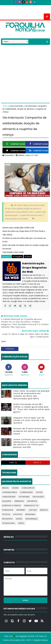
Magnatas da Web (27, 636)
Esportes (32, 501)
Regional (30, 514)
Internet (21, 510)
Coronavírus (10, 492)
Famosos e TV (31, 506)
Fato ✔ (38, 463)
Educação (38, 497)
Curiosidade (9, 497)
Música (44, 510)
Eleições (7, 501)
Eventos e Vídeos (12, 506)
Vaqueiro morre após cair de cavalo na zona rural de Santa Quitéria (30, 420)
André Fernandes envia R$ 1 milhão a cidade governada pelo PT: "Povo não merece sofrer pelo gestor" (32, 408)
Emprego (19, 501)
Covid (39, 492)
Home (5, 106)
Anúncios (29, 6)
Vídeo (21, 523)
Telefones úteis (10, 11)
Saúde (19, 519)
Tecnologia (9, 523)
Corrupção (26, 492)
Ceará (15, 488)
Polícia (6, 514)
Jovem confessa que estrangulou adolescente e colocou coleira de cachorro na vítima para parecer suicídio (32, 443)
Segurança (32, 519)
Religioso (8, 519)
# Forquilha (17, 256)
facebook (10, 349)
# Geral (28, 256)
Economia (24, 497)
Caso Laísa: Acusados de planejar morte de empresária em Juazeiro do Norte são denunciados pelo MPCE (32, 395)
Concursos (28, 488)
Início (6, 6)
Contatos (16, 6)
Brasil (6, 488)
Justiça (33, 510)
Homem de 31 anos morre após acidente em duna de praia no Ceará (30, 431)
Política (18, 514)
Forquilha (8, 510)
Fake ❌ (13, 463)
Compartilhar (16, 144)
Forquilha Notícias (40, 640)
